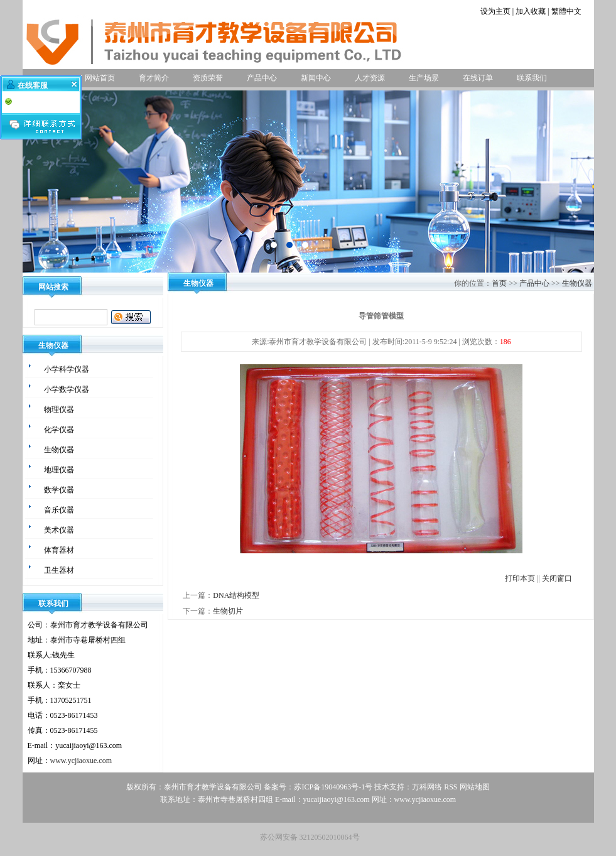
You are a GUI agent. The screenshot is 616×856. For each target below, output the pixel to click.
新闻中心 (316, 78)
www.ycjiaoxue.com (81, 761)
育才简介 (154, 78)
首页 (499, 283)
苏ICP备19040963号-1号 (333, 787)
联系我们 (532, 78)
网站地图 (475, 787)
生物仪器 (577, 283)
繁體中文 (566, 11)
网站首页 (100, 78)
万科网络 (428, 787)
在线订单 (478, 78)
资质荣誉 (208, 78)
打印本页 (520, 578)
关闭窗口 (557, 578)
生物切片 (228, 611)
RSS (451, 787)
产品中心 (262, 78)
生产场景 (424, 78)
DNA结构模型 (236, 595)
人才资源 (370, 78)
